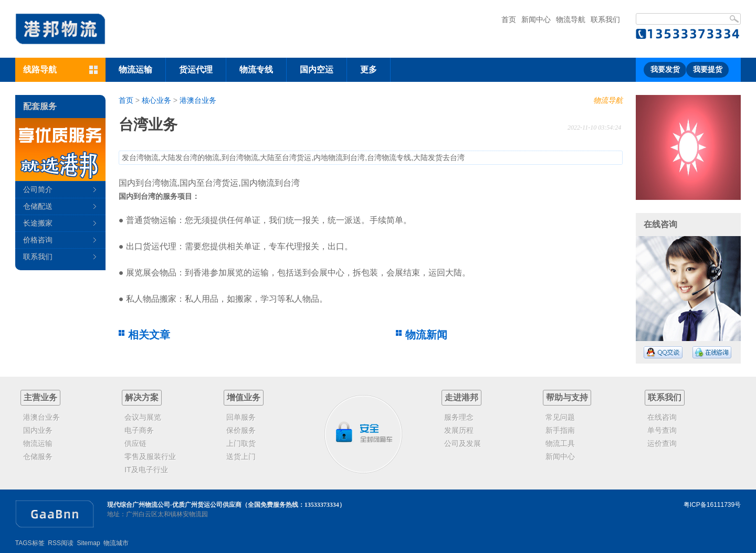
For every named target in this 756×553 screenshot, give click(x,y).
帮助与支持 (567, 397)
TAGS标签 (30, 543)
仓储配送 (38, 206)
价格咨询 (38, 240)
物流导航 (571, 19)
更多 (369, 70)
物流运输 (135, 70)
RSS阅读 (61, 543)
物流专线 (256, 70)
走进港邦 (461, 397)
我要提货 (708, 70)
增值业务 (244, 397)
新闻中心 (536, 19)
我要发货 (665, 70)
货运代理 (196, 70)
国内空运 (317, 70)
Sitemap (89, 543)
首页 (509, 19)
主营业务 (40, 397)
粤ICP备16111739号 (712, 505)
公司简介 (38, 189)
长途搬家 (38, 223)
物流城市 (116, 543)
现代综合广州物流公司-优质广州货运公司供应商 (174, 505)
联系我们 (605, 19)
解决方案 (142, 397)
